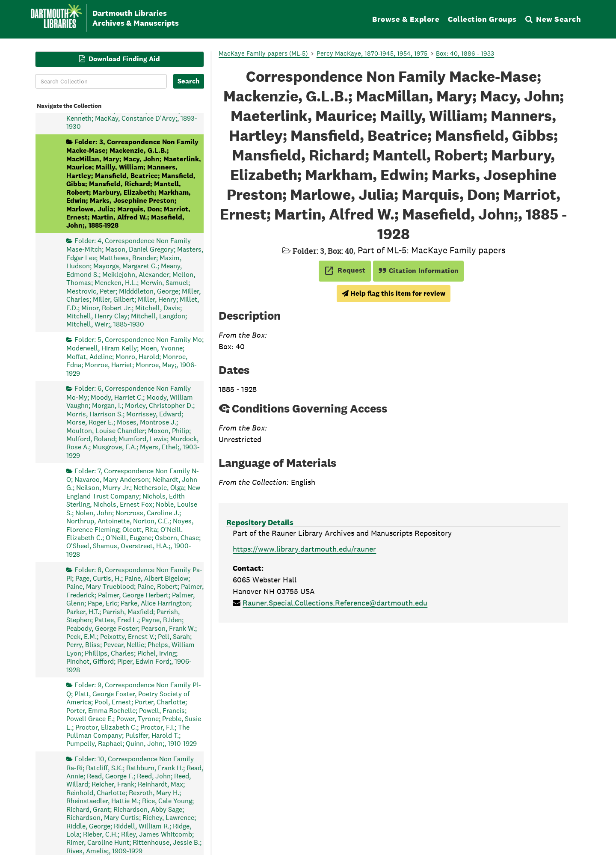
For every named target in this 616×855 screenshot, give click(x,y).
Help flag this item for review (394, 293)
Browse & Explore (406, 19)
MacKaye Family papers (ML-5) (264, 53)
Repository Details (260, 522)
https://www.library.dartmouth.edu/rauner (304, 549)
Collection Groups (482, 19)
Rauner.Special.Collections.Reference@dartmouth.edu (335, 603)
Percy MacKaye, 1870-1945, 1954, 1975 (373, 53)
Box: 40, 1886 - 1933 (465, 53)
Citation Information (419, 271)
